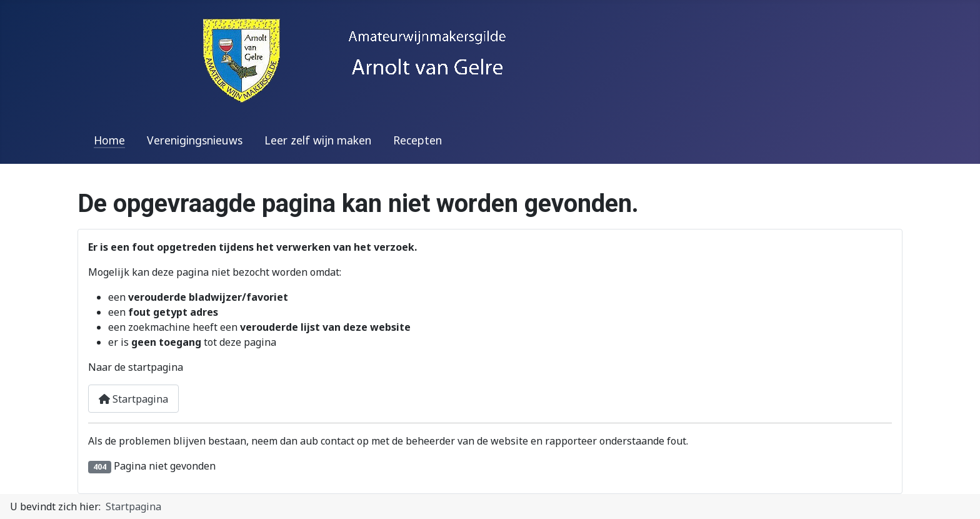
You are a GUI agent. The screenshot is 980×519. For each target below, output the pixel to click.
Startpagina (133, 399)
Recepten (417, 140)
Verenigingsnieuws (195, 140)
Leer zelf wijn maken (318, 140)
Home (109, 140)
